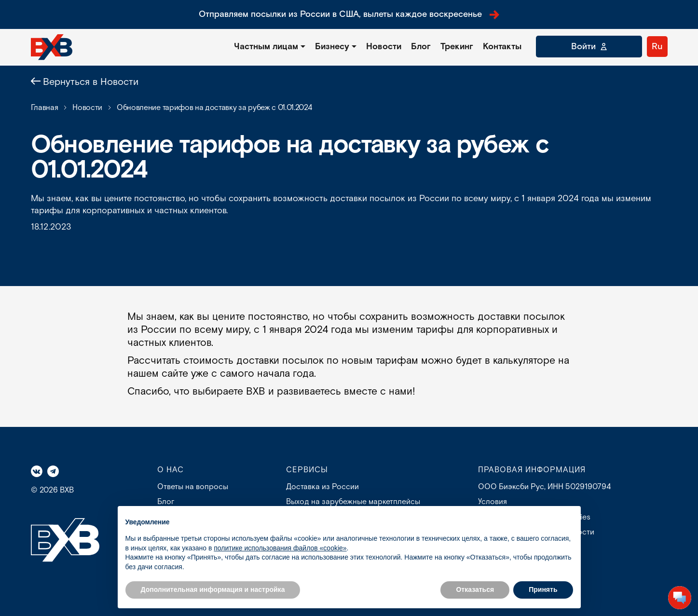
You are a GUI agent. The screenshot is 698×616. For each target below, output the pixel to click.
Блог (421, 47)
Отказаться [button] (475, 589)
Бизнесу (332, 47)
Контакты (502, 47)
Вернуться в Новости (91, 82)
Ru (657, 47)
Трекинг (457, 47)
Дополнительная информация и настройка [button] (213, 589)
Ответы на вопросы (193, 487)
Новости (384, 47)
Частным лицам (266, 47)
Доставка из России (322, 487)
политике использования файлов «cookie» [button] (280, 548)
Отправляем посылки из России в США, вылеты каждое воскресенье (349, 14)
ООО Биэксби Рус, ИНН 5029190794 (544, 487)
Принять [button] (543, 589)
